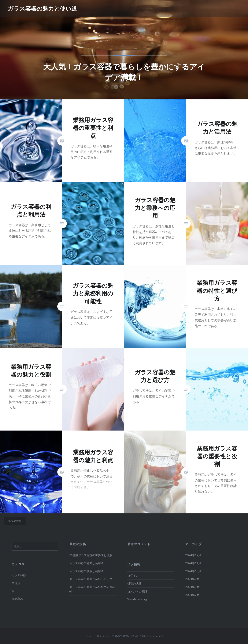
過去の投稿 (15, 521)
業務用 (16, 583)
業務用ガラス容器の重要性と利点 (91, 555)
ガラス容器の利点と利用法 (87, 571)
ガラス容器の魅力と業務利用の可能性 (92, 589)
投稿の (134, 583)
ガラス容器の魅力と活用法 (87, 563)
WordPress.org (137, 599)
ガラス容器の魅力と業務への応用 (91, 579)
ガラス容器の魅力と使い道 (42, 8)
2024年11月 (193, 563)
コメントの (137, 591)
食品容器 (17, 599)
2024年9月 (192, 579)
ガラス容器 (19, 575)
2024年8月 (192, 587)
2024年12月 (193, 555)
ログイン (133, 575)
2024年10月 (193, 571)
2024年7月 (192, 595)
